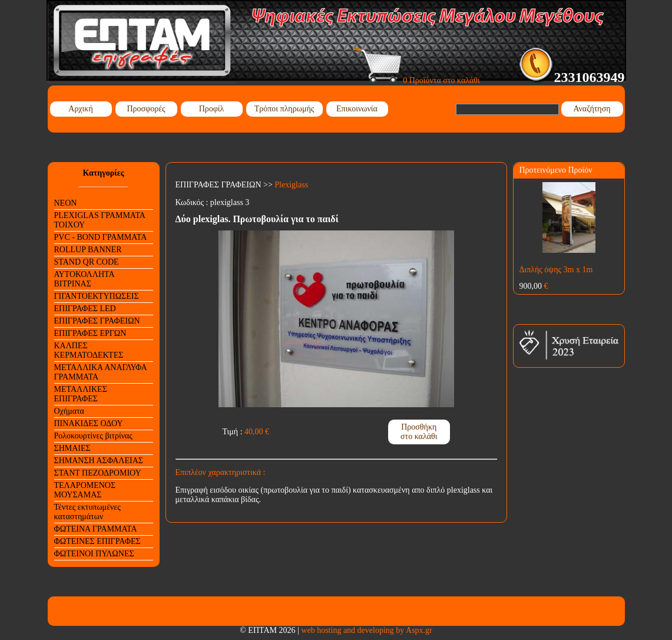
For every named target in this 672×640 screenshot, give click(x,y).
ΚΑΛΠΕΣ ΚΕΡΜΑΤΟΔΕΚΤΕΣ (89, 350)
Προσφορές (146, 109)
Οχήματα (69, 411)
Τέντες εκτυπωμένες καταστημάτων (87, 512)
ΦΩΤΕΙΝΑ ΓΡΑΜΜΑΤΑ (96, 529)
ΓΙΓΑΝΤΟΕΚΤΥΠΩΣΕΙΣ (97, 296)
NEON (66, 203)
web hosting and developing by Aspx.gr (366, 630)
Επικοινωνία (357, 109)
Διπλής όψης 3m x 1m (556, 270)
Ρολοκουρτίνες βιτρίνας (93, 436)
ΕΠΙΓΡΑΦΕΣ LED (85, 309)
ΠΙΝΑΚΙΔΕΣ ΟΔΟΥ (89, 423)
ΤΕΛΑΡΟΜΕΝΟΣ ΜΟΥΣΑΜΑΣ (85, 490)
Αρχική (80, 109)
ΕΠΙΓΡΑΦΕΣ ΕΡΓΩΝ (90, 333)
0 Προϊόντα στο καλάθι (417, 80)
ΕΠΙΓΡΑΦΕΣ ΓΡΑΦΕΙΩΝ (97, 321)
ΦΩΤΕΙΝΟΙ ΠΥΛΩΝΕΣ (94, 554)
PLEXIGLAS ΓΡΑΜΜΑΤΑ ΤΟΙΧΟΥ (100, 220)
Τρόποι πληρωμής (284, 109)
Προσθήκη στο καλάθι (419, 432)
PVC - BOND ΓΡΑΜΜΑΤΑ (101, 237)
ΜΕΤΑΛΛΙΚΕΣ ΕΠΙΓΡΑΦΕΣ (81, 394)
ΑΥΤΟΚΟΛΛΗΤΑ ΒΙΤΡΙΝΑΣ (85, 279)
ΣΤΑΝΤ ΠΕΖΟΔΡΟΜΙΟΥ (98, 473)
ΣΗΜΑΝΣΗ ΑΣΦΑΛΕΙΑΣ (99, 461)
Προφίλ (212, 109)
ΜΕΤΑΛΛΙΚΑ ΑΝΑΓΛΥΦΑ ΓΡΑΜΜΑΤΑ (101, 372)
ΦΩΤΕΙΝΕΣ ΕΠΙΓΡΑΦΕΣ (97, 541)
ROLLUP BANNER (88, 250)
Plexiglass (291, 185)
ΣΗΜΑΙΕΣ (72, 448)
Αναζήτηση (592, 109)
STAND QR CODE (87, 262)
